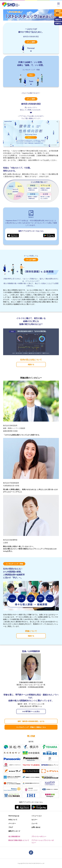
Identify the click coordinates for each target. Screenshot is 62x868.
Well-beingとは (14, 816)
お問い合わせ (36, 827)
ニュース (34, 823)
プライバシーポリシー (39, 836)
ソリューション (37, 816)
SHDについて (13, 820)
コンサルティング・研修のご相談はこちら (31, 727)
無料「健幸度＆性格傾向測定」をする (31, 721)
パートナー (12, 823)
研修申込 (58, 23)
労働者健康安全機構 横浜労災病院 (31, 682)
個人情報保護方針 (14, 836)
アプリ (58, 15)
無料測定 (58, 11)
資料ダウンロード (14, 831)
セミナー (34, 820)
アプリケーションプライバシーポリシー (43, 841)
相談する (31, 364)
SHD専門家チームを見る (31, 711)
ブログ (11, 827)
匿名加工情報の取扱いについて (19, 840)
